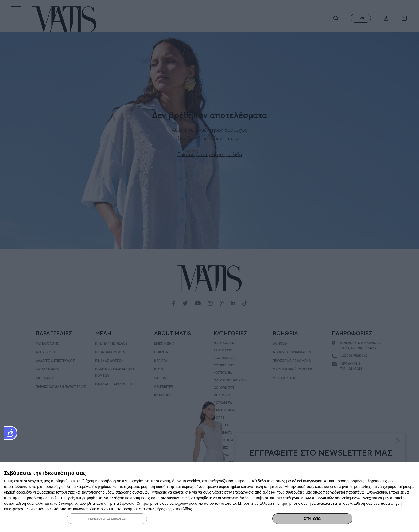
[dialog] (210, 497)
